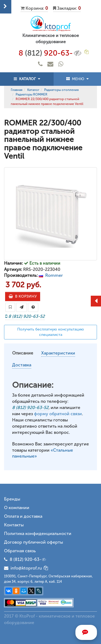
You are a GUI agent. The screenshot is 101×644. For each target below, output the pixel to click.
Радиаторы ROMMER (32, 94)
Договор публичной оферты (34, 542)
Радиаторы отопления (61, 90)
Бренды (12, 499)
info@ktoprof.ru (23, 568)
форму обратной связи (58, 414)
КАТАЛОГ (27, 79)
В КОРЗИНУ (23, 296)
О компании (17, 508)
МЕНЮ (77, 79)
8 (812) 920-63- (28, 560)
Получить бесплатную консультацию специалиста (51, 332)
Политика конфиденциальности (38, 534)
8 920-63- (50, 53)
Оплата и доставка (23, 516)
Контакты (14, 525)
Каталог (33, 90)
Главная (17, 90)
